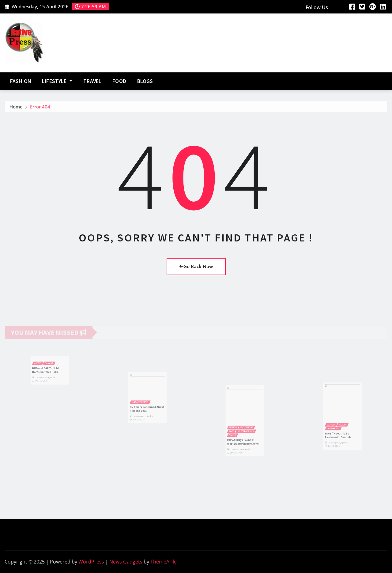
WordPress (91, 562)
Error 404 (40, 108)
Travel (92, 81)
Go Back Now (196, 266)
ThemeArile (164, 562)
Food (119, 81)
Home (16, 108)
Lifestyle (57, 81)
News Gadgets (126, 562)
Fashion (21, 81)
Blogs (145, 81)
